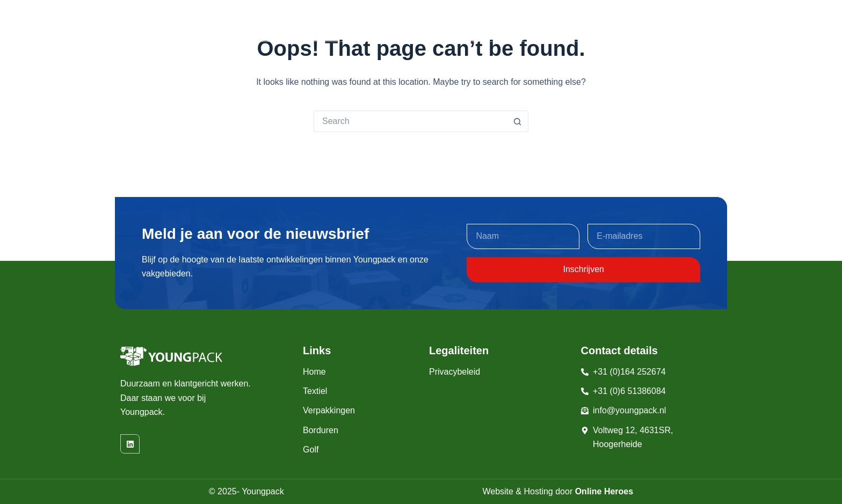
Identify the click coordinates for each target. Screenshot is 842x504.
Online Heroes (604, 491)
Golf (539, 21)
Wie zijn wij (651, 21)
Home (317, 21)
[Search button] (518, 121)
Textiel (363, 21)
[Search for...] (410, 121)
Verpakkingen (428, 21)
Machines (591, 21)
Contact (705, 21)
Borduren (491, 21)
